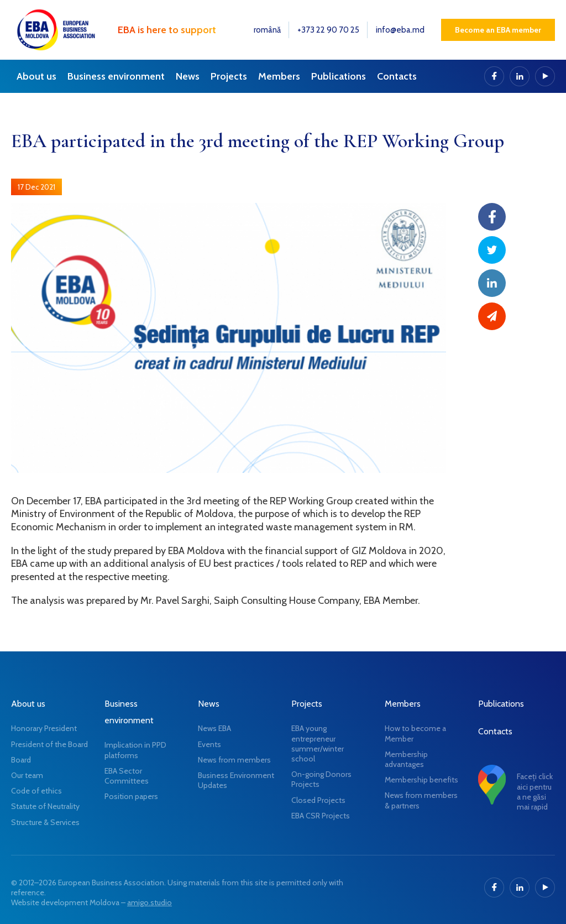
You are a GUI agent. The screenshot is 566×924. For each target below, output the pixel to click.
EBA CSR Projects (321, 816)
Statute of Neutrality (45, 806)
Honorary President (44, 728)
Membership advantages (406, 759)
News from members (234, 760)
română (267, 30)
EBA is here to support (167, 30)
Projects (229, 76)
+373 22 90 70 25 (328, 30)
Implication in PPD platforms (135, 750)
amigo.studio (150, 902)
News (188, 76)
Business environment (116, 76)
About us (36, 76)
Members (279, 76)
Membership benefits (421, 780)
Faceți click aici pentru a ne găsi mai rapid (535, 792)
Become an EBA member (498, 30)
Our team (27, 775)
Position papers (131, 796)
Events (209, 744)
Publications (339, 76)
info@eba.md (400, 30)
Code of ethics (36, 791)
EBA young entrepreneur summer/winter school (318, 743)
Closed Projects (318, 800)
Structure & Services (45, 822)
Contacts (397, 76)
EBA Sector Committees (127, 776)
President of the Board (49, 744)
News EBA (214, 728)
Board (21, 760)
